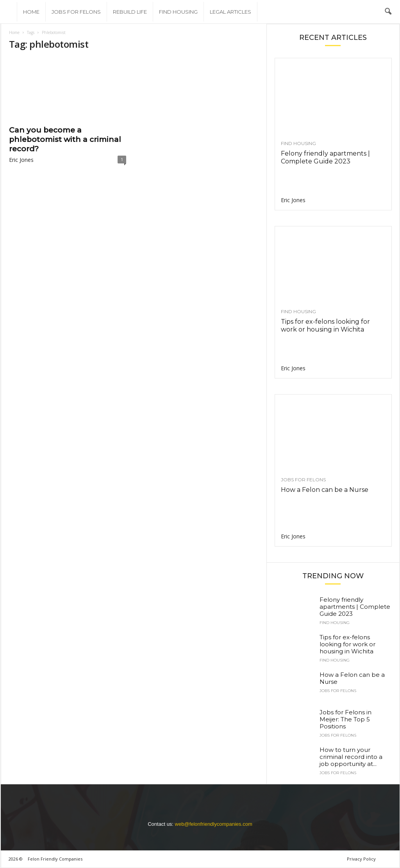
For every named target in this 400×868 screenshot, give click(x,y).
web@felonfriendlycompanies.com (214, 824)
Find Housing (178, 12)
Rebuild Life (130, 12)
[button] (388, 12)
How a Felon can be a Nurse (325, 490)
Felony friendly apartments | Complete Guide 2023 (325, 157)
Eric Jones (21, 160)
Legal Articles (230, 12)
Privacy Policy (361, 859)
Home (31, 12)
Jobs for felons (76, 12)
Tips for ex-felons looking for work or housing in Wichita (325, 325)
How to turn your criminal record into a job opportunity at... (351, 757)
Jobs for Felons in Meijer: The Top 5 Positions (346, 719)
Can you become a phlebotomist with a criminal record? (65, 139)
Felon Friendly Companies (55, 859)
